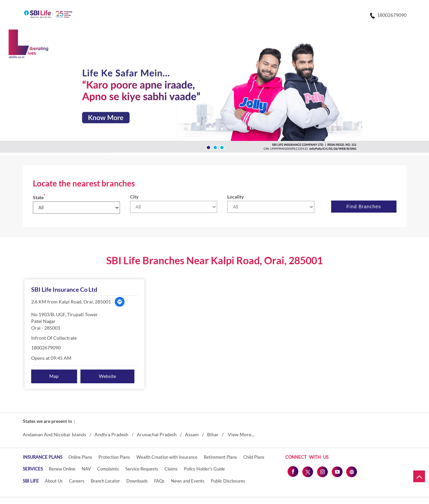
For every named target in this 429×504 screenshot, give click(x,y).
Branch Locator (105, 481)
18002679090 (46, 348)
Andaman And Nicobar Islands (54, 435)
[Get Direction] (120, 302)
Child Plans (254, 457)
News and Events (188, 481)
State (39, 197)
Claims (171, 469)
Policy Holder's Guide (204, 469)
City (134, 197)
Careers (77, 481)
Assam (192, 435)
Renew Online (62, 469)
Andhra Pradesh (111, 435)
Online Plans (80, 457)
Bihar (213, 435)
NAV (86, 469)
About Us (54, 481)
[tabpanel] (214, 92)
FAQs (159, 481)
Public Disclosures (228, 481)
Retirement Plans (220, 457)
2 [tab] (214, 147)
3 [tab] (221, 147)
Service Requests (142, 469)
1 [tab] (208, 147)
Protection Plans (114, 457)
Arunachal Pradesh (157, 435)
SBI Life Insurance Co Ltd (64, 289)
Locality (235, 197)
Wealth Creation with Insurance (167, 457)
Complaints (108, 469)
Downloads (137, 481)
